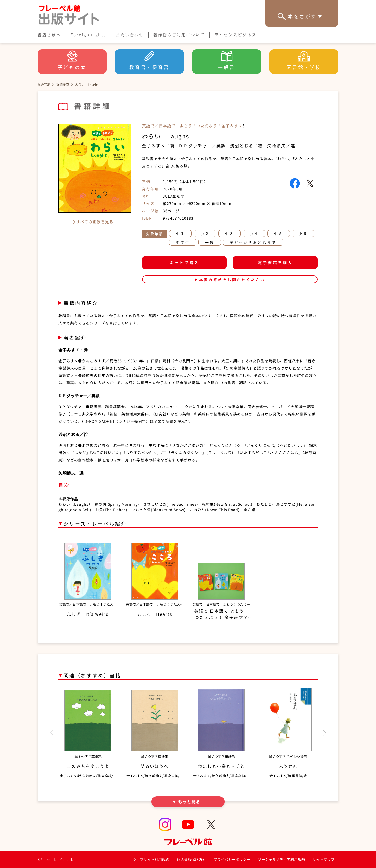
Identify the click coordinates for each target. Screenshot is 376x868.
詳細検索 (63, 84)
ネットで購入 (184, 263)
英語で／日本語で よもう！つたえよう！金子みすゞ (192, 126)
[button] (52, 733)
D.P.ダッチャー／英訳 (202, 146)
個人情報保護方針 (191, 859)
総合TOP (44, 84)
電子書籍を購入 (275, 263)
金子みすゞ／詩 (158, 146)
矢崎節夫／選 (281, 146)
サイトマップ (324, 859)
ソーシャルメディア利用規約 (281, 859)
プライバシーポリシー (232, 860)
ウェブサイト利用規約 (151, 859)
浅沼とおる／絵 (246, 146)
